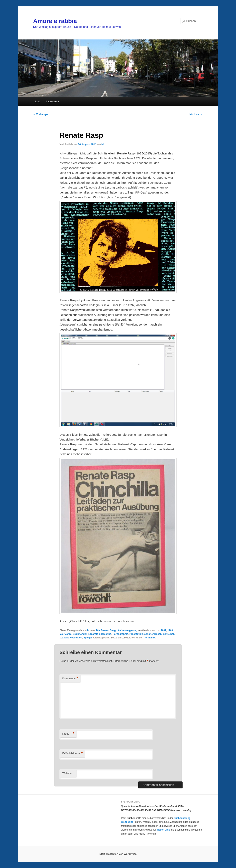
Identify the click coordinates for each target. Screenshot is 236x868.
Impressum (52, 101)
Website (67, 773)
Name (68, 734)
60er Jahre (65, 634)
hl (103, 144)
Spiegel (88, 638)
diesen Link (163, 830)
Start (37, 101)
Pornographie (120, 634)
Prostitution (136, 634)
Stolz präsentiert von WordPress (118, 854)
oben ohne (105, 634)
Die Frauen (102, 630)
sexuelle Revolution (71, 638)
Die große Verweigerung (124, 630)
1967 (163, 630)
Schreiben (169, 634)
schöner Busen (153, 634)
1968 (170, 630)
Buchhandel (80, 634)
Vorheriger (41, 114)
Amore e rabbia (55, 21)
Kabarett (93, 634)
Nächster (196, 114)
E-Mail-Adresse (72, 754)
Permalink (149, 638)
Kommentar (70, 679)
